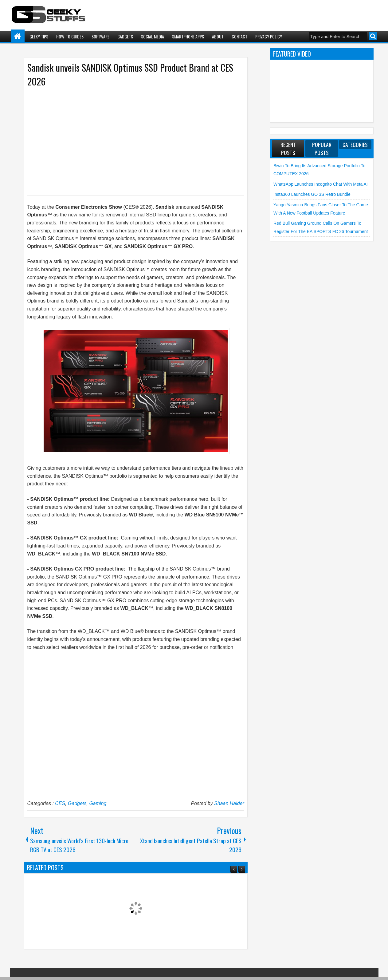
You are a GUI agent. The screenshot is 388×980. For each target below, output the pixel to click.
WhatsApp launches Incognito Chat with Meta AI (321, 184)
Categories (355, 144)
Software (100, 36)
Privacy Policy (269, 36)
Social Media (153, 36)
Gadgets (125, 36)
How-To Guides (70, 36)
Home (18, 36)
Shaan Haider (229, 803)
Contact (239, 36)
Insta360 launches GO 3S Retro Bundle (312, 194)
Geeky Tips (39, 36)
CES (60, 803)
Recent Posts (288, 148)
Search (373, 36)
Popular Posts (322, 148)
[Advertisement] (130, 141)
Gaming (98, 803)
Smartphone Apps (188, 36)
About (218, 36)
